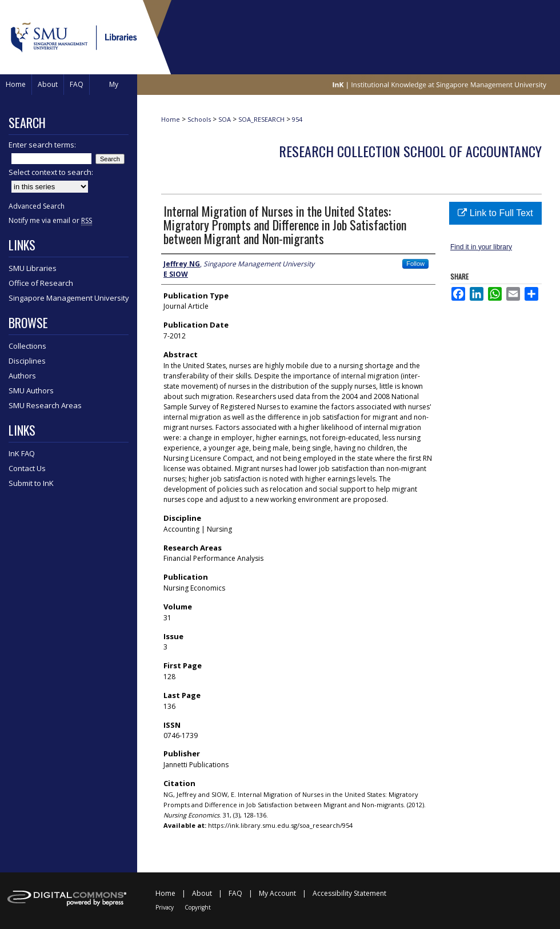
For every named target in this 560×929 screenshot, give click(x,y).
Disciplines (27, 361)
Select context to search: (51, 172)
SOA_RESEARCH (261, 119)
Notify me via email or (50, 220)
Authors (22, 376)
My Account (277, 893)
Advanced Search (37, 206)
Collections (27, 346)
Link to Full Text (495, 213)
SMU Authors (31, 390)
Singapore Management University (69, 298)
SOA (225, 119)
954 (297, 119)
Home (171, 119)
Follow (415, 264)
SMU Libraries (33, 268)
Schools (199, 119)
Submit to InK (31, 483)
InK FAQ (22, 453)
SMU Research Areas (45, 405)
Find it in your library (481, 247)
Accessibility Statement (349, 893)
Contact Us (27, 468)
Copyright (198, 907)
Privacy (165, 907)
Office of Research (41, 283)
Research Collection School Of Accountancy (410, 151)
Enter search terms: (42, 145)
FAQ (235, 893)
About (202, 893)
